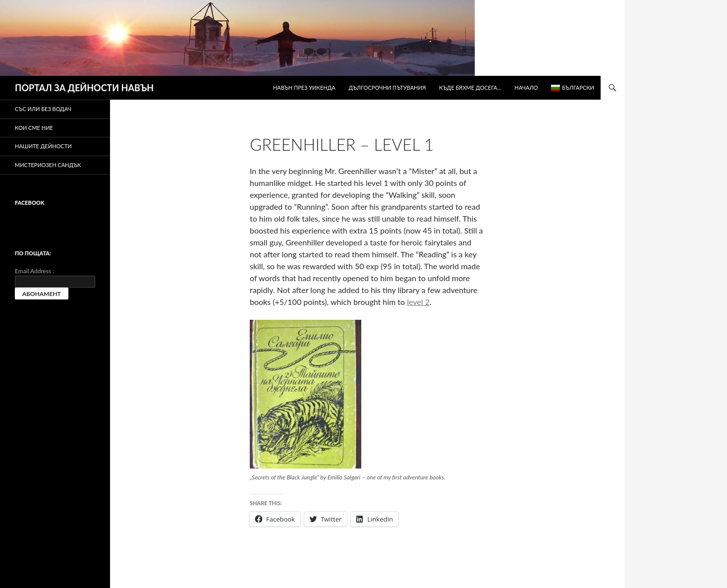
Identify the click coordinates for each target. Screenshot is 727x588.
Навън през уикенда (304, 88)
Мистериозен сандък (48, 165)
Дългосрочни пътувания (388, 88)
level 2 (418, 302)
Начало (526, 88)
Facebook (29, 203)
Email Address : (34, 271)
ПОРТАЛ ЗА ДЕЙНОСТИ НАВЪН (84, 88)
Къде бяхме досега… (470, 88)
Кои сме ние (34, 128)
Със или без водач (43, 109)
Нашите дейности (43, 146)
